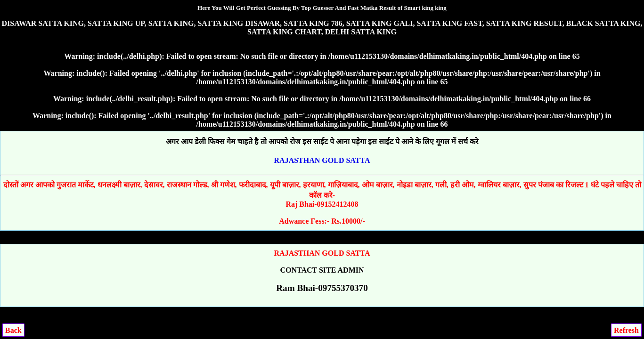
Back (13, 330)
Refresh (626, 330)
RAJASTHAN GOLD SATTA (322, 160)
